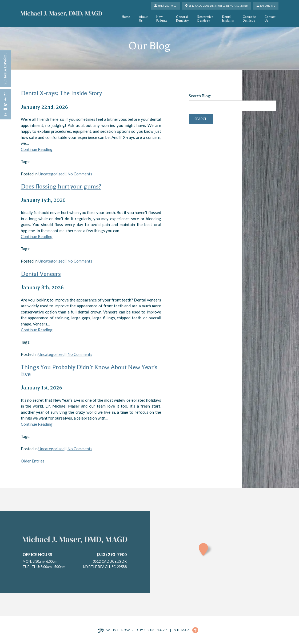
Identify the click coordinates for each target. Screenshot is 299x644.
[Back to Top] (195, 630)
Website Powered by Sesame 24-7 (133, 630)
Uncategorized (51, 174)
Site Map (181, 630)
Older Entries (33, 461)
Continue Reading (37, 149)
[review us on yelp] (5, 94)
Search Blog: (200, 96)
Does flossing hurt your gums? (61, 186)
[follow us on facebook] (5, 99)
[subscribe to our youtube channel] (5, 109)
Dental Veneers (41, 274)
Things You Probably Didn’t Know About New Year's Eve (89, 371)
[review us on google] (5, 104)
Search (201, 119)
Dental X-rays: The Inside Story (61, 93)
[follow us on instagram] (5, 114)
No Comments (80, 174)
